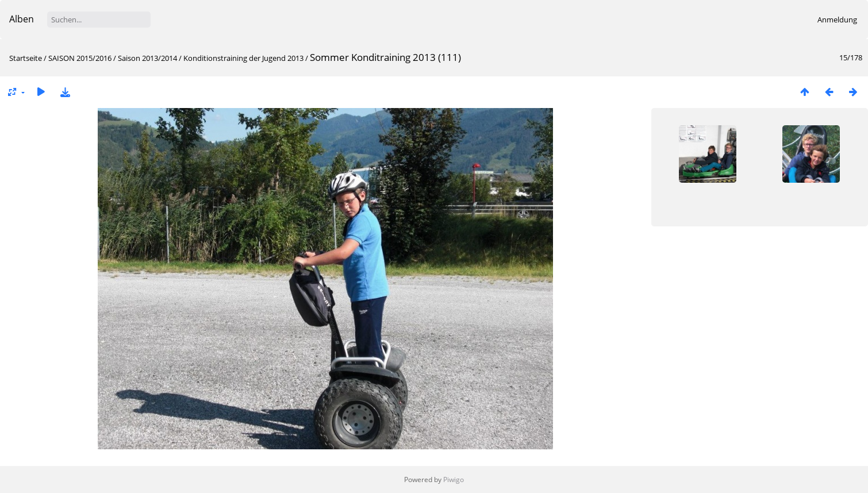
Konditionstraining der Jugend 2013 (243, 58)
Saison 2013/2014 (147, 58)
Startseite (26, 58)
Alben (22, 19)
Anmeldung (837, 20)
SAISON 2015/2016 (80, 58)
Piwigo (454, 479)
